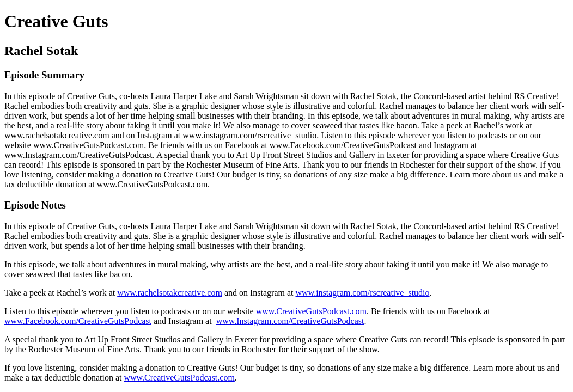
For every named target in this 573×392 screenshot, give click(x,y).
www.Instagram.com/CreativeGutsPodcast (290, 321)
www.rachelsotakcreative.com (170, 293)
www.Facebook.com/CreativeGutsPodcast (78, 321)
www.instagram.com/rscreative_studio (363, 293)
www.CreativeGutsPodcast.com (311, 311)
